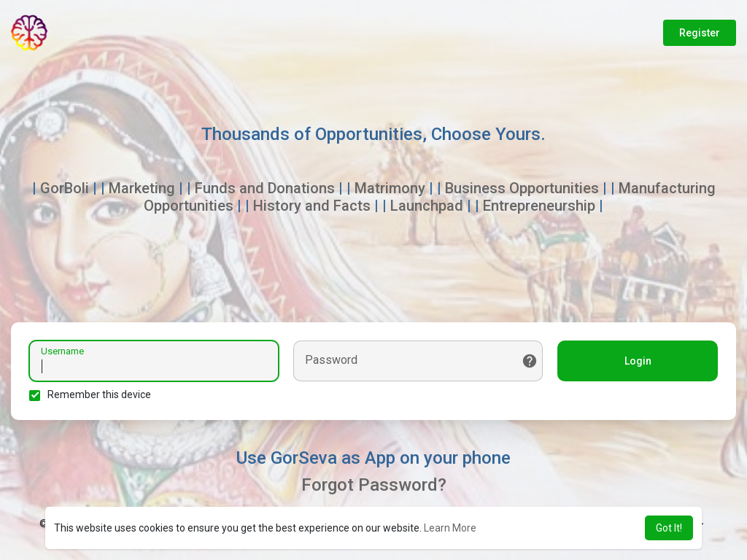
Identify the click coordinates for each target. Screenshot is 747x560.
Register (700, 33)
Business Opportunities (522, 188)
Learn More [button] (450, 528)
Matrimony (390, 188)
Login (638, 361)
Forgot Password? (374, 485)
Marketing (142, 188)
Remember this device (99, 394)
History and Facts (312, 206)
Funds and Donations (265, 188)
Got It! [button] (669, 528)
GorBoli (65, 188)
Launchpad (427, 206)
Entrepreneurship (539, 206)
